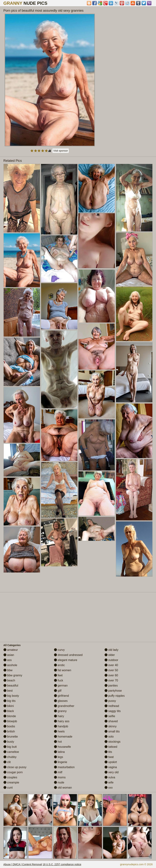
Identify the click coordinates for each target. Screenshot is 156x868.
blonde (10, 716)
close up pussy (15, 767)
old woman (63, 788)
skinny (111, 726)
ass (8, 660)
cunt (8, 788)
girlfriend (61, 696)
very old (111, 772)
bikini (9, 706)
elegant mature (66, 660)
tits (108, 752)
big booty (11, 696)
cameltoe (11, 752)
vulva (110, 777)
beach (9, 680)
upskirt (111, 762)
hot (58, 742)
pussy (110, 701)
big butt (10, 747)
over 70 (111, 680)
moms (60, 777)
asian (9, 655)
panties (111, 686)
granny (60, 711)
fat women (63, 670)
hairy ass (62, 721)
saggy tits (113, 711)
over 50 (111, 670)
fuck (59, 680)
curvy (59, 650)
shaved (111, 721)
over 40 (111, 665)
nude (59, 782)
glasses (61, 701)
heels (59, 731)
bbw (8, 670)
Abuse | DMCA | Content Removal (23, 864)
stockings (112, 742)
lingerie (61, 762)
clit (7, 762)
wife (109, 782)
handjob (61, 726)
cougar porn (13, 772)
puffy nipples (115, 696)
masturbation (64, 767)
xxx (109, 788)
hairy (59, 716)
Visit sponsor (61, 151)
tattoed (111, 747)
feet (58, 675)
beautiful (11, 686)
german (61, 686)
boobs (9, 726)
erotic (59, 665)
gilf (58, 691)
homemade (63, 737)
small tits (112, 731)
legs (59, 757)
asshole (10, 665)
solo (109, 737)
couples (10, 777)
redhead (112, 706)
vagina (111, 767)
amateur (11, 650)
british (9, 731)
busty (9, 742)
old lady (111, 650)
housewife (62, 747)
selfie (110, 716)
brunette (11, 737)
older (110, 655)
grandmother (64, 706)
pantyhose (113, 691)
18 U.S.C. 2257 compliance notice (62, 864)
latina (59, 752)
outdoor (111, 660)
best (8, 691)
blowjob (10, 721)
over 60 (111, 675)
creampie (11, 782)
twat (109, 757)
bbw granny (13, 675)
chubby (10, 757)
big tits (10, 701)
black (9, 711)
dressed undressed (68, 655)
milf (58, 772)
